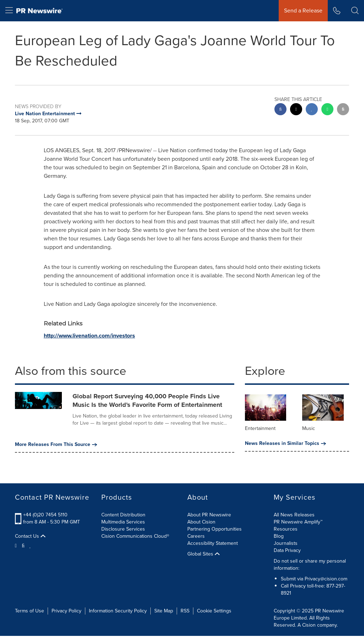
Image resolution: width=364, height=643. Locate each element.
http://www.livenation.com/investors (89, 336)
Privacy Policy (66, 611)
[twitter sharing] (296, 110)
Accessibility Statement (213, 543)
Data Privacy (287, 550)
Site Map (164, 611)
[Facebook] (23, 545)
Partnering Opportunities (215, 529)
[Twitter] (17, 545)
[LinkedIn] (30, 545)
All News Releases (294, 515)
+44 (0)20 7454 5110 (45, 515)
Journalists (286, 543)
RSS (185, 611)
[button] (355, 11)
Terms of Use (30, 611)
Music (309, 428)
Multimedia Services (123, 522)
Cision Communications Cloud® (135, 536)
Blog (279, 536)
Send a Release (303, 10)
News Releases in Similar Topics (285, 443)
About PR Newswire (209, 515)
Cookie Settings (214, 611)
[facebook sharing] (280, 110)
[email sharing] (343, 110)
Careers (196, 536)
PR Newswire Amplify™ (298, 522)
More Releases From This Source (56, 445)
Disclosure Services (123, 529)
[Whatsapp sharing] (327, 110)
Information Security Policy (118, 611)
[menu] (9, 11)
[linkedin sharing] (312, 110)
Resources (286, 529)
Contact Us (30, 536)
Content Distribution (123, 515)
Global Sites (204, 554)
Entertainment (260, 428)
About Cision (201, 522)
